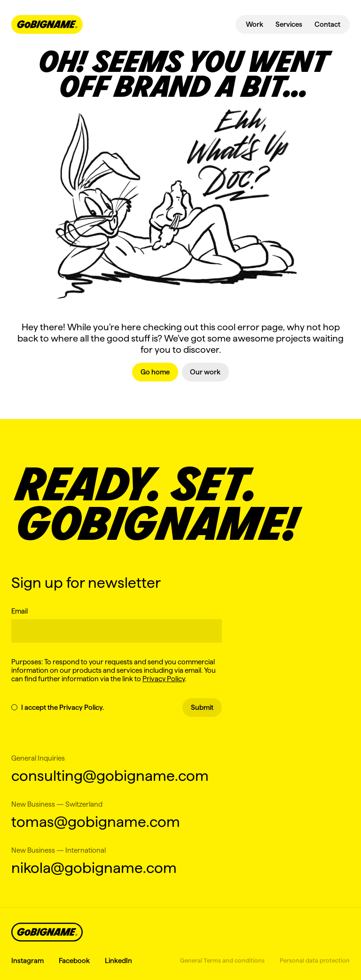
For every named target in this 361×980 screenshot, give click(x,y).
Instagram (27, 961)
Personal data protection (315, 960)
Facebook (74, 961)
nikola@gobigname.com (94, 867)
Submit (202, 707)
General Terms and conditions (222, 960)
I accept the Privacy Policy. (58, 707)
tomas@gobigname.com (96, 821)
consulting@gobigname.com (110, 775)
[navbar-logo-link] (47, 24)
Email (20, 611)
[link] (155, 372)
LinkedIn (118, 961)
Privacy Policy (164, 679)
